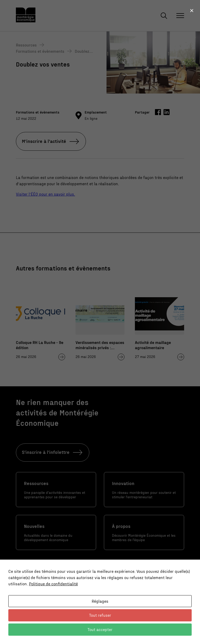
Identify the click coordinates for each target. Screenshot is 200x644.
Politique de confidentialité (53, 584)
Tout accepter (100, 629)
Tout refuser (100, 615)
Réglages (100, 601)
